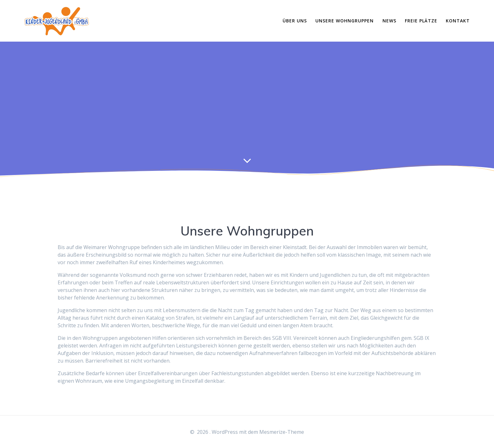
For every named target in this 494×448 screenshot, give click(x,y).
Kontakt (458, 21)
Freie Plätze (421, 21)
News (389, 21)
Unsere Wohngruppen (345, 21)
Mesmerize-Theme (282, 432)
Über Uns (295, 21)
